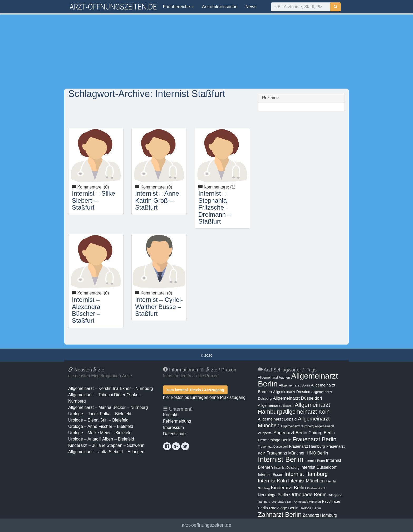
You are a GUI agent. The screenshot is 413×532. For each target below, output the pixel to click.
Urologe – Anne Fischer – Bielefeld (101, 426)
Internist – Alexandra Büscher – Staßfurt (86, 310)
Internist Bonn (315, 461)
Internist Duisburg (287, 468)
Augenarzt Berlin (290, 433)
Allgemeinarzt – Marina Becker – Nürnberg (108, 407)
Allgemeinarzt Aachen (274, 378)
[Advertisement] (206, 51)
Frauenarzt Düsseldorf (273, 447)
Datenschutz (175, 434)
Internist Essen (271, 475)
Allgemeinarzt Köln (306, 412)
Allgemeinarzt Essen (276, 405)
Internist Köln (272, 481)
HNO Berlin (318, 453)
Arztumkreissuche (220, 7)
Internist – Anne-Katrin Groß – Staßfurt (158, 200)
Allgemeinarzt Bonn (294, 385)
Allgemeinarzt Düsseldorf (298, 398)
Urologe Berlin (310, 508)
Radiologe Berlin (284, 508)
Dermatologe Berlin (275, 440)
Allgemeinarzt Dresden (292, 392)
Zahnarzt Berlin (280, 514)
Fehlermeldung (177, 421)
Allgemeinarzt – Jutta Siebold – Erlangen (106, 452)
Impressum (173, 427)
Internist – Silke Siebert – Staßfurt (94, 200)
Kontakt (170, 415)
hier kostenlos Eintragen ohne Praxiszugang (204, 397)
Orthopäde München (308, 502)
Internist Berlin (281, 460)
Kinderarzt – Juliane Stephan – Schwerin (106, 445)
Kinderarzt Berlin (289, 488)
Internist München (306, 481)
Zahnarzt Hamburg (320, 515)
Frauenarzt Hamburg (307, 446)
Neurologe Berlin (273, 495)
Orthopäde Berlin (308, 494)
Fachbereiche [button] (178, 7)
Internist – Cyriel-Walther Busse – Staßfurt (159, 307)
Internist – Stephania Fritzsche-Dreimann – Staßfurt (215, 207)
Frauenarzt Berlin (314, 439)
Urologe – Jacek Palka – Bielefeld (100, 414)
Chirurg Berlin (322, 433)
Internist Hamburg (306, 474)
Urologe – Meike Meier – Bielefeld (100, 433)
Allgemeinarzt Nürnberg (297, 426)
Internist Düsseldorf (319, 467)
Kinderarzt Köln (317, 488)
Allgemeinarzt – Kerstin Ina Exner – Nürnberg (111, 388)
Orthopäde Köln (282, 502)
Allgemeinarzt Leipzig (277, 419)
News (251, 7)
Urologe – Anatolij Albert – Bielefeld (101, 439)
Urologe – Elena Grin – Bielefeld (98, 420)
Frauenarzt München (286, 453)
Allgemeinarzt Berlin (298, 380)
